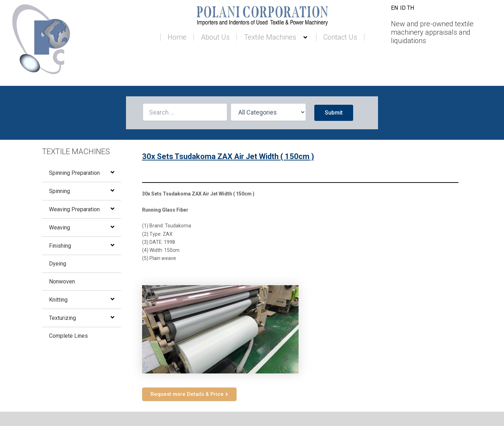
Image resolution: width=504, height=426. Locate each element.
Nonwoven (62, 281)
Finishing (60, 246)
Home (177, 37)
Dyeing (58, 264)
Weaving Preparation (74, 209)
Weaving (59, 228)
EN (394, 8)
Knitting (58, 300)
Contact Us (340, 37)
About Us (215, 37)
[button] (299, 37)
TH (411, 8)
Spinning (59, 191)
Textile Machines (276, 37)
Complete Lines (68, 336)
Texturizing (62, 318)
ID (403, 8)
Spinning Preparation (74, 173)
